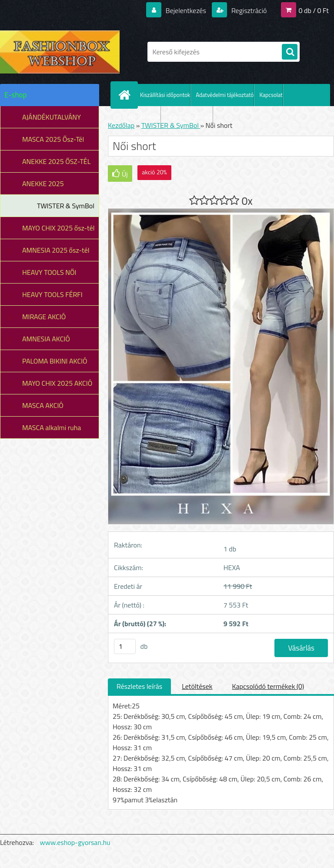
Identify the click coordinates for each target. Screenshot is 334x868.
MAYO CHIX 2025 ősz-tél (58, 228)
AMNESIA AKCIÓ (46, 339)
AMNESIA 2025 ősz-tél (56, 250)
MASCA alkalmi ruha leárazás (52, 431)
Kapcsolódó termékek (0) (268, 686)
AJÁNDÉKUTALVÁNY (52, 117)
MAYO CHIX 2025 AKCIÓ (57, 383)
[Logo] (60, 52)
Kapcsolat (271, 95)
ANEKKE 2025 (43, 184)
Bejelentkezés (186, 10)
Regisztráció (248, 10)
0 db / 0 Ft (314, 10)
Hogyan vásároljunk (189, 117)
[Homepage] (126, 95)
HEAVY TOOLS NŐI (49, 272)
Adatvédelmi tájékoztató (225, 95)
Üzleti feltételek (142, 117)
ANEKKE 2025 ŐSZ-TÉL (56, 161)
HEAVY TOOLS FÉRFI (52, 294)
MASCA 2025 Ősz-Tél (53, 139)
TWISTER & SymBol (66, 206)
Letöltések (197, 686)
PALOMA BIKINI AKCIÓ (55, 361)
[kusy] (125, 646)
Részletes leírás (139, 686)
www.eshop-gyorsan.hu (75, 842)
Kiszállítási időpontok (165, 95)
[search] (290, 52)
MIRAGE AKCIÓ (44, 317)
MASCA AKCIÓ (43, 405)
